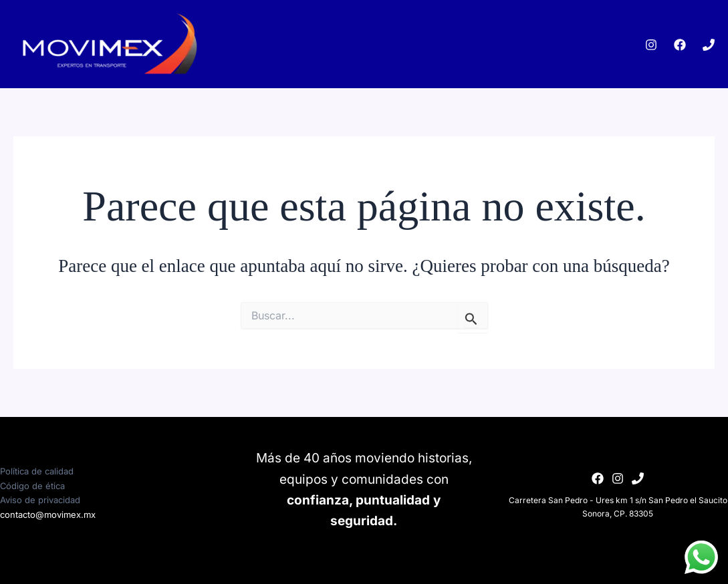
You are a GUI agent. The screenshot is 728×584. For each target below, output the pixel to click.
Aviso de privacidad (40, 500)
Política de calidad (37, 471)
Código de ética (33, 486)
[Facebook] (680, 45)
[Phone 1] (709, 45)
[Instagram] (651, 45)
